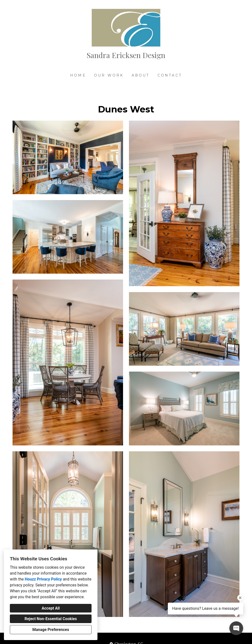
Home (78, 75)
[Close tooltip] (240, 598)
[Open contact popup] (236, 628)
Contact (170, 75)
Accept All (51, 608)
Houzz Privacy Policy (43, 579)
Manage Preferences (51, 630)
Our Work (109, 75)
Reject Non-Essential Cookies (51, 619)
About (141, 75)
